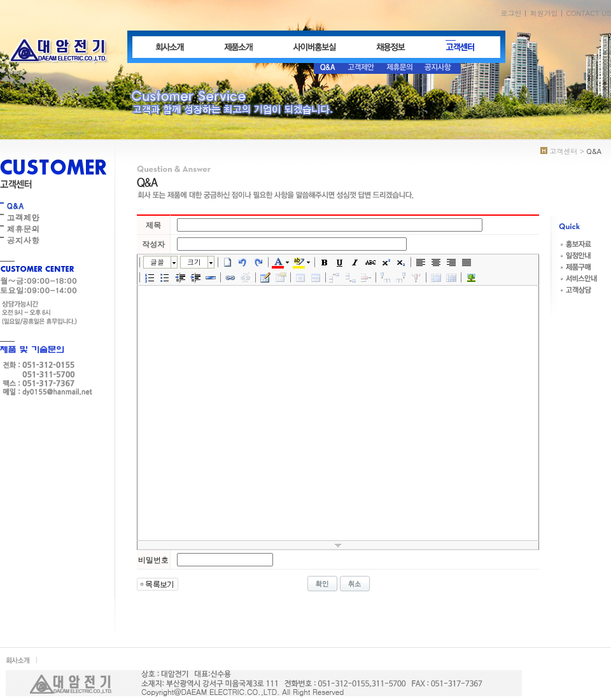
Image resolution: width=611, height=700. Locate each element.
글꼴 (157, 262)
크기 (194, 262)
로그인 (511, 13)
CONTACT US (588, 13)
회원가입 (544, 13)
